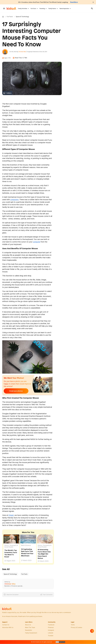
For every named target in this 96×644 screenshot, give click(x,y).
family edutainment (31, 633)
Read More (76, 2)
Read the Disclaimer (13, 595)
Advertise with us (8, 628)
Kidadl (3, 17)
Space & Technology (10, 574)
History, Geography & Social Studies (11, 547)
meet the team (30, 628)
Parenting (42, 9)
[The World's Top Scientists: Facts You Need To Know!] (11, 539)
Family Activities (23, 9)
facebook (51, 625)
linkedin (51, 633)
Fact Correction (48, 595)
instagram (51, 631)
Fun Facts (33, 9)
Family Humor (52, 9)
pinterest (51, 628)
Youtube (51, 636)
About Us (28, 625)
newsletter (29, 631)
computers (14, 200)
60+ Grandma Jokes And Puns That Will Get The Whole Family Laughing (43, 2)
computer (37, 242)
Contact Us (6, 625)
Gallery (9, 93)
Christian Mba (23, 52)
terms (73, 625)
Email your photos (15, 391)
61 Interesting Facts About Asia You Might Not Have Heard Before (44, 554)
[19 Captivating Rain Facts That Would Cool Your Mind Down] (28, 539)
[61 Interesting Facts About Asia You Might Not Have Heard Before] (45, 539)
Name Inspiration (64, 9)
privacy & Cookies (76, 628)
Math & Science (26, 546)
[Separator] (92, 631)
